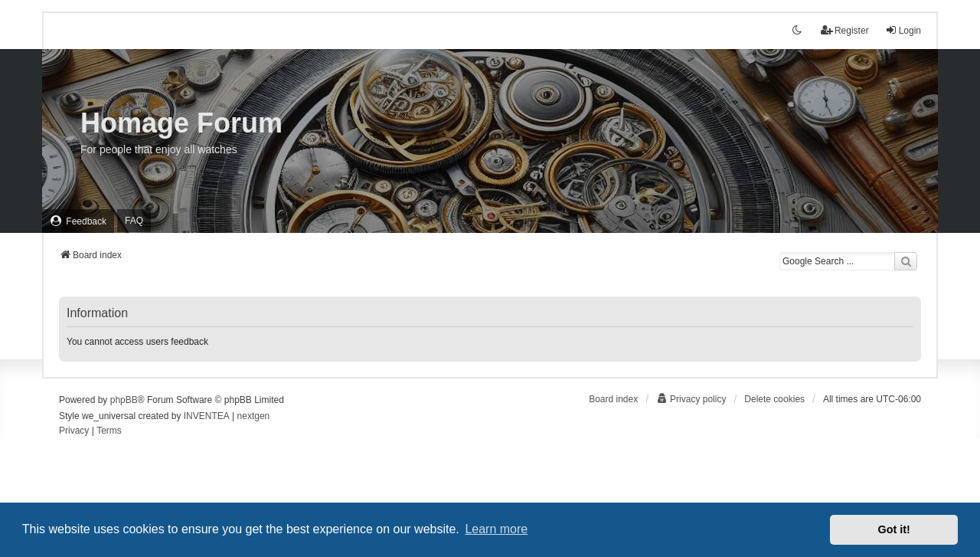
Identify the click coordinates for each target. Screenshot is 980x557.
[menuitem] (78, 221)
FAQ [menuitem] (134, 221)
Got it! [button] (894, 529)
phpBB (124, 400)
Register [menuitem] (845, 30)
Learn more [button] (496, 529)
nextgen (254, 416)
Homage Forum (181, 123)
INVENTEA (207, 416)
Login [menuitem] (903, 30)
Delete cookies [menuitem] (774, 399)
